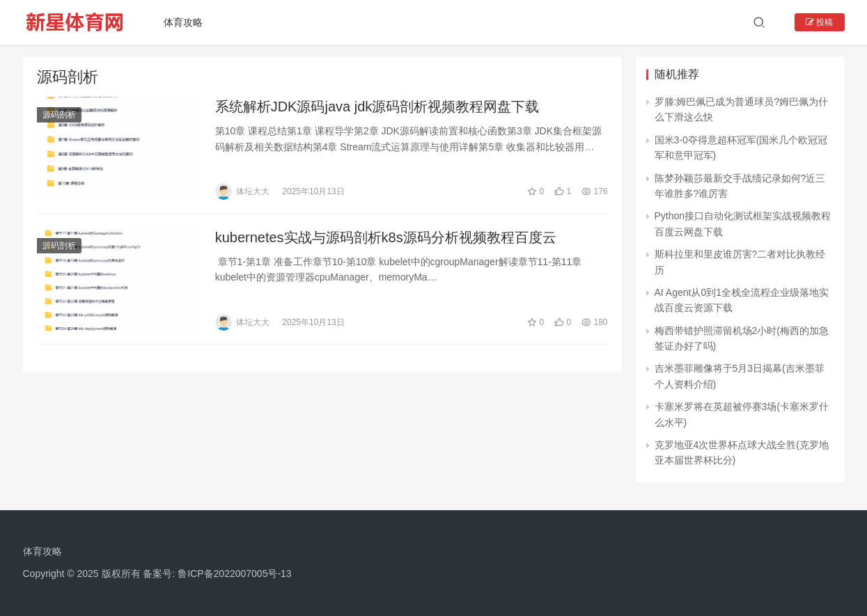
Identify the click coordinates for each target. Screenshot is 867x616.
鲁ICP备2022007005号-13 (234, 574)
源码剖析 (59, 116)
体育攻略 (188, 22)
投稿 (819, 22)
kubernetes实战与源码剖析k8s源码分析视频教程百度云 (386, 239)
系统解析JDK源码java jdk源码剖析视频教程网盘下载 (377, 107)
